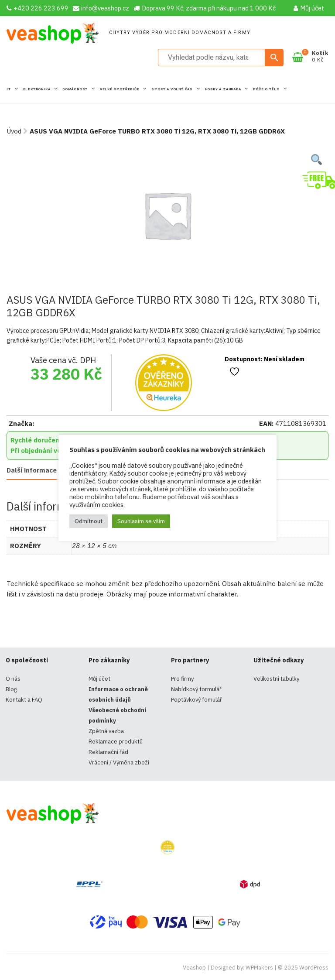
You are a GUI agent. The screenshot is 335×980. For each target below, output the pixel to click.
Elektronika (38, 89)
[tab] (32, 471)
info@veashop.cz (101, 8)
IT (9, 89)
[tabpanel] (167, 215)
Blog (11, 689)
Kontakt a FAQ (24, 700)
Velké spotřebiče (120, 89)
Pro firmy (182, 679)
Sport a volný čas (173, 89)
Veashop (194, 968)
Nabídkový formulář (196, 689)
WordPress (314, 968)
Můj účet (309, 8)
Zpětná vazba (106, 731)
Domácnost (76, 89)
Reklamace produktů (116, 742)
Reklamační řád (108, 752)
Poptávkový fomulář (197, 700)
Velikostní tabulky (276, 679)
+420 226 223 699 (38, 8)
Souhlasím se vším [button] (141, 521)
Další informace (32, 470)
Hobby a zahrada (224, 89)
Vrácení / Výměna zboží (119, 762)
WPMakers (259, 968)
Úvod (14, 131)
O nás (13, 679)
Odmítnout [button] (89, 521)
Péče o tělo (267, 89)
